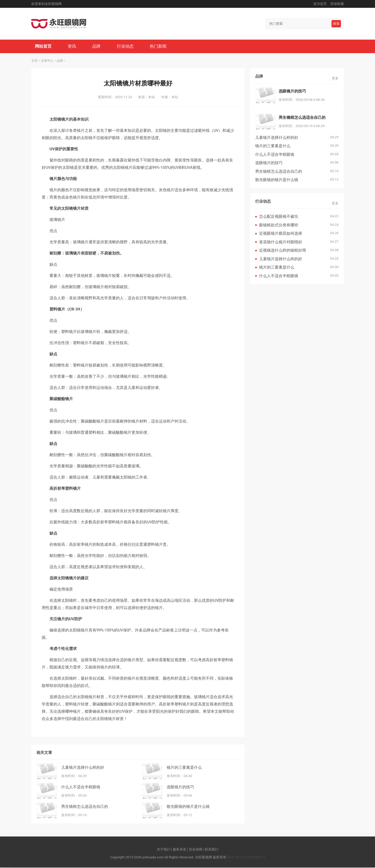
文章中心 (47, 61)
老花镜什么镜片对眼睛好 (281, 242)
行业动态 (127, 46)
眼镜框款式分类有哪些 (279, 225)
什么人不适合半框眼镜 (81, 787)
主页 (34, 61)
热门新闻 (160, 46)
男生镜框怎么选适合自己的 (85, 807)
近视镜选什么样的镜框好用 (283, 251)
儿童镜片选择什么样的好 (83, 768)
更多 (335, 79)
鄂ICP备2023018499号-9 (246, 858)
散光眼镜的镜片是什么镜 (188, 807)
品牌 (97, 46)
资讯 (73, 46)
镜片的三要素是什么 (184, 768)
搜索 (336, 24)
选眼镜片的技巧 (180, 787)
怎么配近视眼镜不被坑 (279, 217)
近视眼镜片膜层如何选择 (281, 234)
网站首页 (43, 46)
